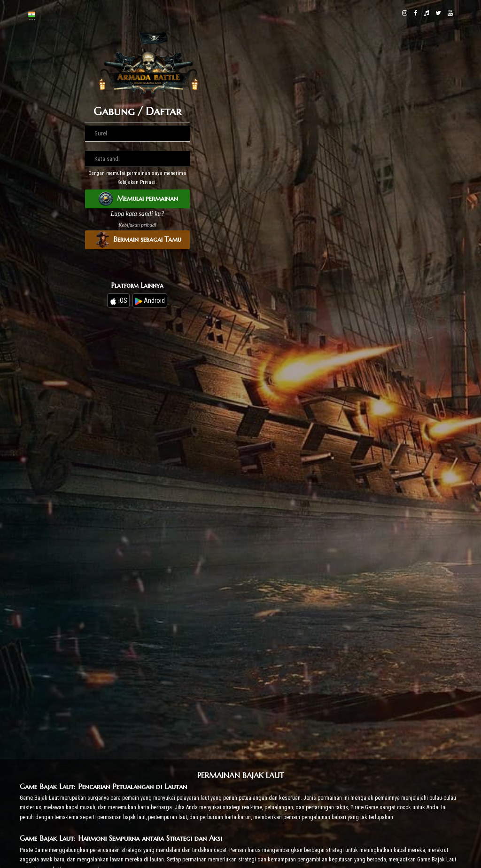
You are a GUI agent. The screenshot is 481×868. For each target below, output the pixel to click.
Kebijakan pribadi (137, 225)
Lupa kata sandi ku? (137, 214)
